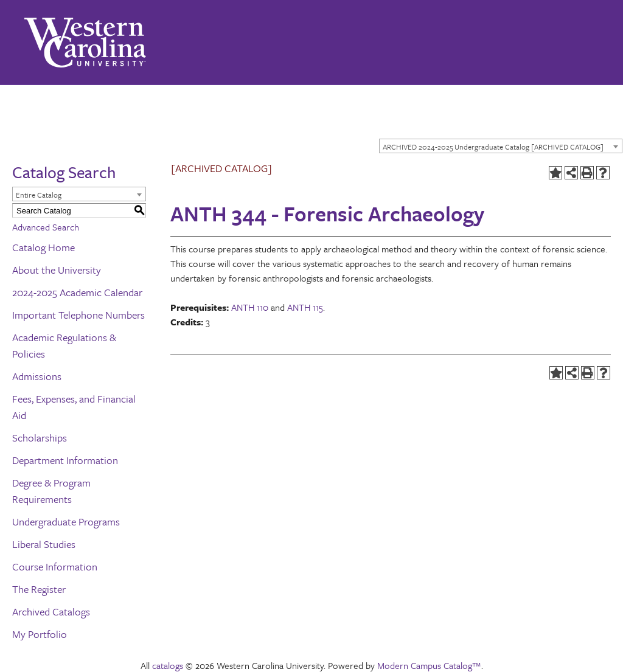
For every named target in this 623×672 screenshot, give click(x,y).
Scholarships (40, 438)
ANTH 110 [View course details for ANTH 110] (250, 307)
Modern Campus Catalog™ (429, 665)
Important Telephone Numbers (78, 315)
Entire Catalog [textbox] (39, 195)
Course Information (55, 566)
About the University (57, 270)
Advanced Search (46, 227)
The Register (39, 589)
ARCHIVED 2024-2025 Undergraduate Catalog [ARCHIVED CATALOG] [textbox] (493, 147)
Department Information (65, 460)
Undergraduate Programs (66, 521)
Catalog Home (44, 247)
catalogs (168, 665)
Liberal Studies (44, 544)
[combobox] (501, 146)
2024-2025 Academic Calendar (77, 292)
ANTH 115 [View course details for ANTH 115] (305, 307)
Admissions (37, 376)
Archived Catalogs (51, 611)
